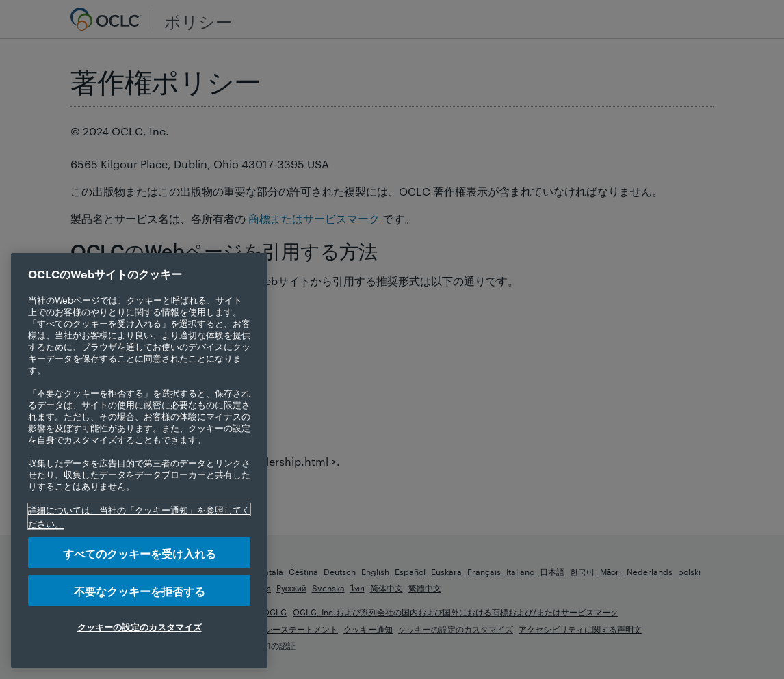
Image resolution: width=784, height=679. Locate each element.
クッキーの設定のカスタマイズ (140, 626)
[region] (139, 461)
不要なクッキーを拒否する (140, 590)
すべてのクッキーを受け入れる (140, 553)
